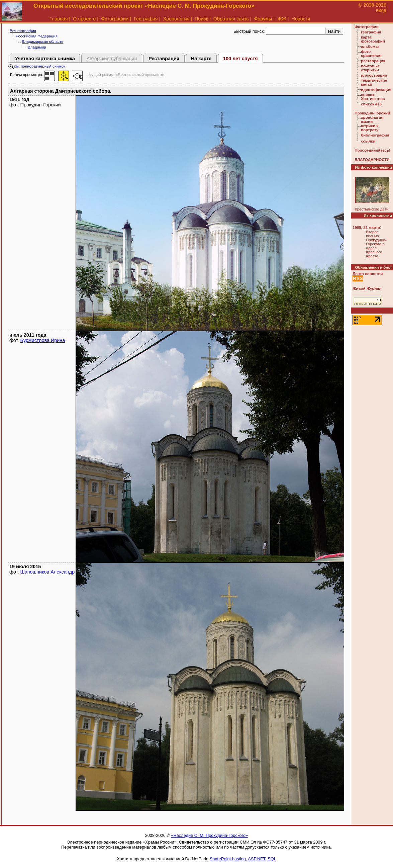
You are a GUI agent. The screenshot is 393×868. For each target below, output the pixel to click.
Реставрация (164, 59)
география (371, 32)
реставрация (373, 61)
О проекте (84, 19)
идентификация (376, 90)
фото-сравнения (371, 54)
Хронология (176, 19)
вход (381, 10)
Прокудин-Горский (372, 113)
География (146, 19)
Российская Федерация (37, 36)
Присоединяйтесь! (372, 150)
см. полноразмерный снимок (37, 66)
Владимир (37, 47)
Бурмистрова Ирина (43, 340)
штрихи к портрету (370, 128)
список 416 (371, 104)
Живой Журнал (367, 288)
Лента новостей (368, 274)
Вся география (23, 31)
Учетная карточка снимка (45, 59)
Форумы (263, 19)
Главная (59, 19)
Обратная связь (231, 19)
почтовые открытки (370, 68)
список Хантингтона (373, 97)
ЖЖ (282, 19)
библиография (375, 135)
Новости (301, 19)
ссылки (368, 141)
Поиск (201, 19)
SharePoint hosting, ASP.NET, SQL (243, 859)
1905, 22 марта (366, 228)
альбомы (370, 47)
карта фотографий (373, 39)
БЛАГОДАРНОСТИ (372, 160)
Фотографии (115, 19)
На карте (201, 59)
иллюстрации (374, 75)
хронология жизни (372, 119)
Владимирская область (42, 41)
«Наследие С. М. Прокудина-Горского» (209, 835)
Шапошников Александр (48, 572)
